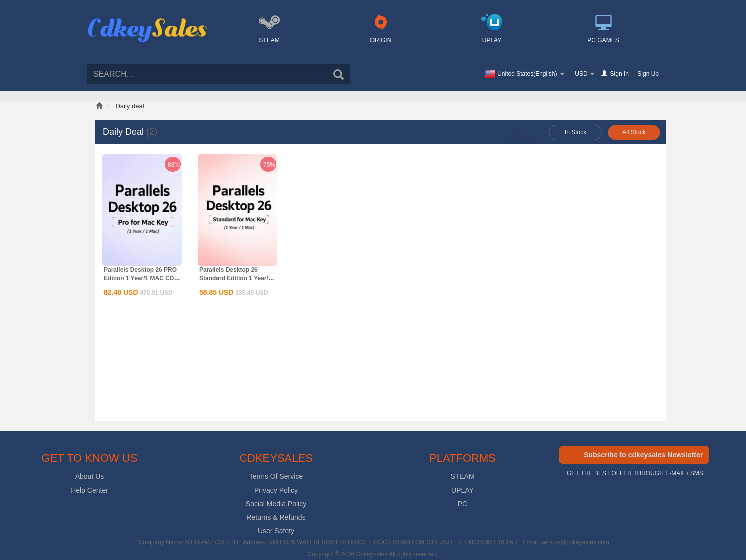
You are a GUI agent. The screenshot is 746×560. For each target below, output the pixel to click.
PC (462, 504)
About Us (90, 476)
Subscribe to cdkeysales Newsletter (643, 455)
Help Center (89, 490)
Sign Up (648, 74)
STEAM (462, 476)
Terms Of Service (276, 476)
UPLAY (462, 490)
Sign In (619, 74)
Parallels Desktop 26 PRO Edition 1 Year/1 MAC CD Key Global (140, 278)
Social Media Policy (276, 504)
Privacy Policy (276, 490)
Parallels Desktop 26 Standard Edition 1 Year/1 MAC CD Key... (235, 278)
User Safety (276, 531)
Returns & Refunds (276, 517)
